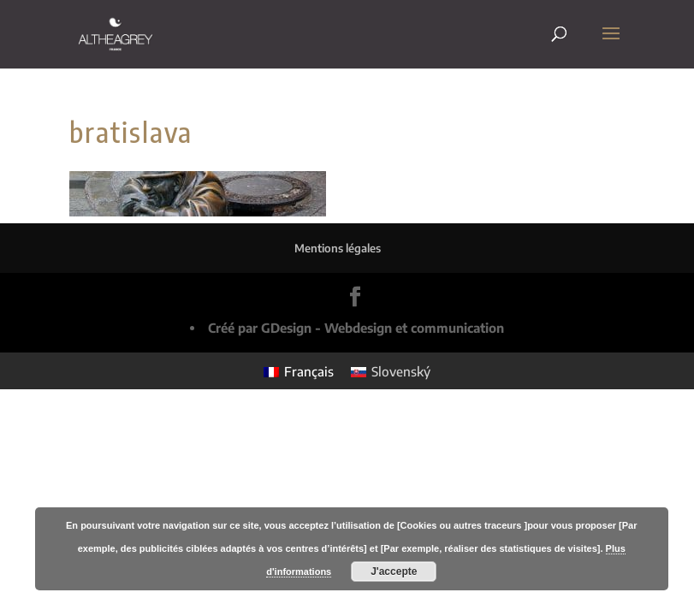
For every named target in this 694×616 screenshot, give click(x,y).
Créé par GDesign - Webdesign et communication (356, 328)
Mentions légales (338, 248)
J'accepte (394, 572)
